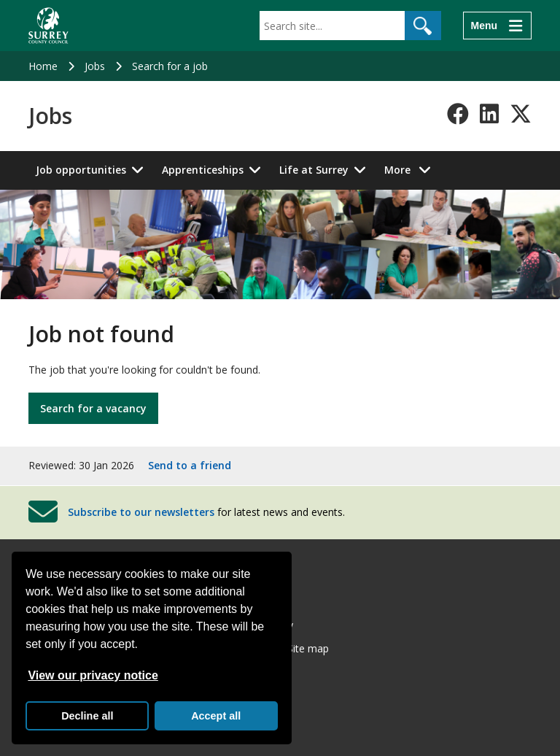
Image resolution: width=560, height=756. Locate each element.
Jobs (95, 66)
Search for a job (170, 66)
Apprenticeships (203, 170)
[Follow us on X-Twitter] (521, 114)
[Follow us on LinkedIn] (489, 114)
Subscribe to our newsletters (141, 511)
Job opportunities (81, 170)
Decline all (87, 716)
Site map (308, 648)
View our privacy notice (93, 675)
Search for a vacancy (93, 408)
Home (43, 66)
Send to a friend (190, 465)
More (412, 169)
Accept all (216, 716)
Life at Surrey (314, 170)
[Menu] (497, 26)
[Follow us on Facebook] (458, 114)
